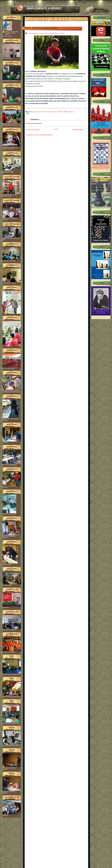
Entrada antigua (78, 130)
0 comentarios (70, 112)
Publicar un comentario (34, 123)
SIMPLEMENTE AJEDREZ (44, 8)
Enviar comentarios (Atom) (44, 135)
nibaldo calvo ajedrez (58, 112)
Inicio (56, 129)
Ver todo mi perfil (7, 36)
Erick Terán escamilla (47, 112)
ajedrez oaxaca (37, 112)
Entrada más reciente (33, 130)
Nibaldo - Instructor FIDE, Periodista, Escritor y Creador (12, 33)
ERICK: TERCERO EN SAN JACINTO (41, 28)
